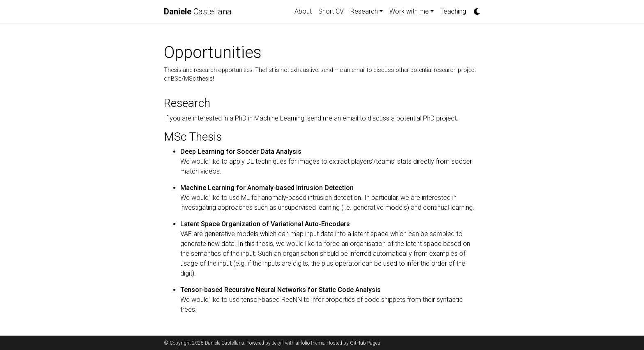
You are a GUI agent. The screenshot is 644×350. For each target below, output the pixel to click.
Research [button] (364, 11)
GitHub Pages (365, 343)
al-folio (303, 343)
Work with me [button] (409, 11)
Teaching (453, 11)
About (303, 11)
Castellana (198, 12)
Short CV (331, 11)
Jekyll (278, 343)
